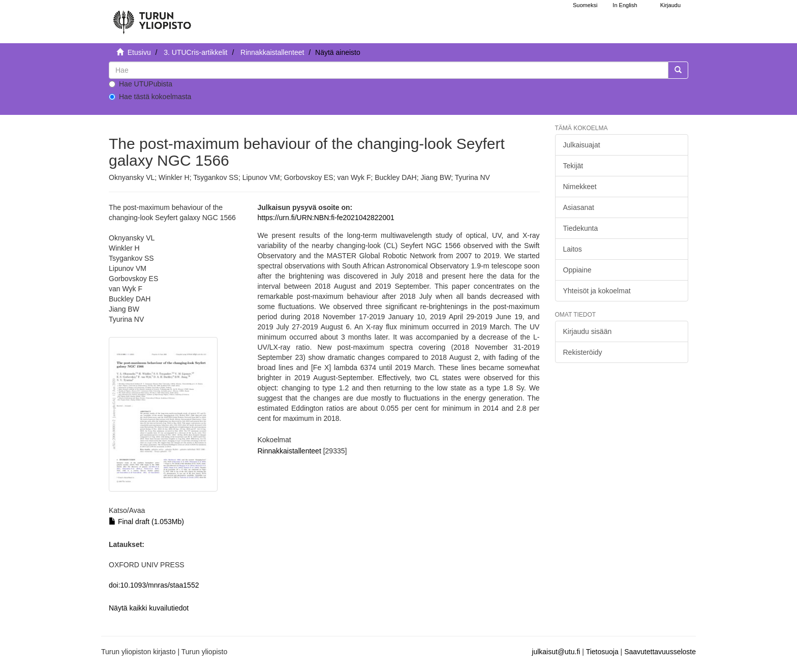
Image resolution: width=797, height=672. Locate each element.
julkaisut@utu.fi (556, 652)
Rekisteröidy (583, 352)
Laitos (573, 249)
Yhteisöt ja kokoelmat (597, 291)
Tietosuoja (602, 652)
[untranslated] (389, 70)
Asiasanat (579, 207)
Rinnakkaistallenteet (272, 52)
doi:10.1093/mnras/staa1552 (154, 585)
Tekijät (573, 166)
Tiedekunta (581, 228)
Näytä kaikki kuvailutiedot (149, 608)
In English (625, 5)
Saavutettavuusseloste (660, 652)
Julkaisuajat (582, 145)
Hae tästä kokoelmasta (150, 97)
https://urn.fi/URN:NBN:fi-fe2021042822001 (326, 218)
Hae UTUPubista (141, 84)
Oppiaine (577, 270)
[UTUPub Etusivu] (152, 18)
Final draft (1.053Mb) (146, 522)
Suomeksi (585, 5)
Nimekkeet (580, 187)
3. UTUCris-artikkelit (195, 52)
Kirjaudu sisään (588, 331)
